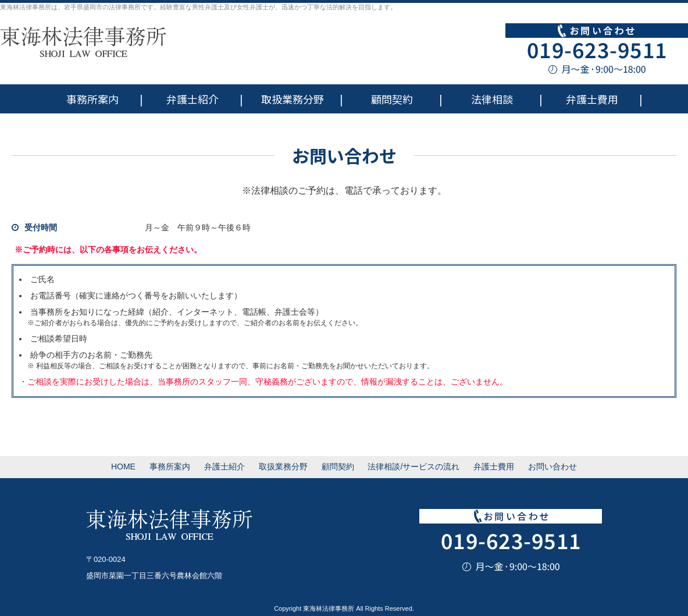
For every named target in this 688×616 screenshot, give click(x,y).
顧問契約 (392, 99)
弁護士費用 (592, 99)
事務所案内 (92, 99)
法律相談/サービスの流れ (413, 467)
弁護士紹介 (193, 99)
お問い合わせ (552, 467)
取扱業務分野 (293, 99)
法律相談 (492, 99)
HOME (123, 467)
